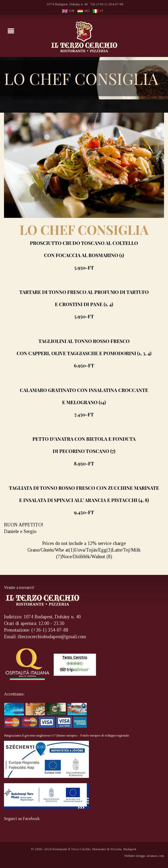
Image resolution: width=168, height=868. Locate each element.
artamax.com (155, 856)
